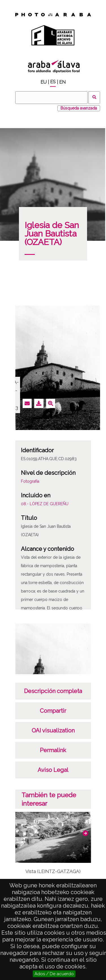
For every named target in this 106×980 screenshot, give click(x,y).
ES (53, 82)
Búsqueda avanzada (79, 108)
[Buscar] (51, 98)
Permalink (53, 750)
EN (62, 82)
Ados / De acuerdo (54, 974)
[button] (85, 833)
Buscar (94, 98)
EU (44, 82)
